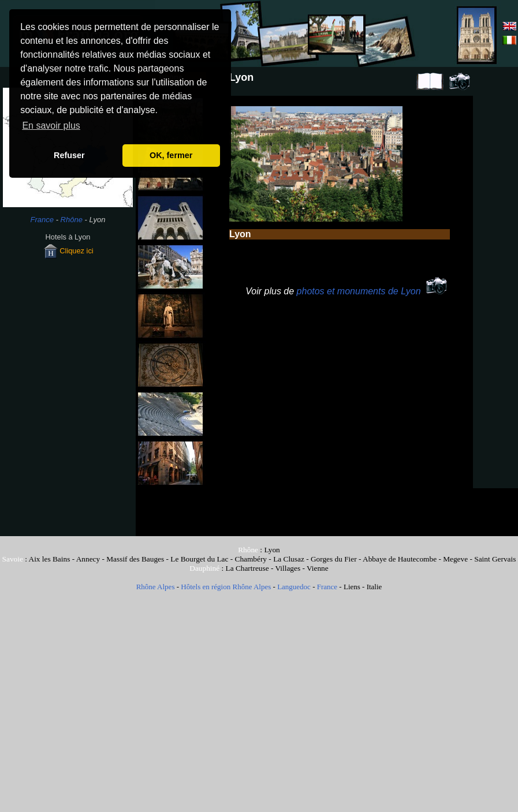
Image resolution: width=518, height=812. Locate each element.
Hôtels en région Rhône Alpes (226, 587)
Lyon (272, 550)
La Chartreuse (247, 568)
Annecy (88, 559)
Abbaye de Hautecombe (400, 559)
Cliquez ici (68, 251)
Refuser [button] (69, 155)
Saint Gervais (495, 559)
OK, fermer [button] (171, 155)
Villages (288, 568)
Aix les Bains (50, 559)
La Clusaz (289, 559)
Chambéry (251, 559)
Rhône (72, 220)
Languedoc (294, 587)
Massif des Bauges (135, 559)
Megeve (455, 559)
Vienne (318, 568)
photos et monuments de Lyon (359, 291)
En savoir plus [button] (51, 126)
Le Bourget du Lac (199, 559)
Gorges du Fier (334, 559)
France (42, 220)
